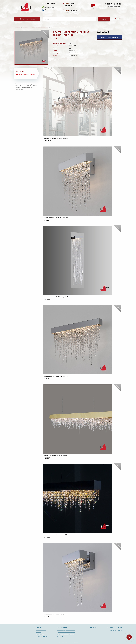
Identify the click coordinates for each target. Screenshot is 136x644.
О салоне (46, 4)
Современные (73, 55)
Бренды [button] (118, 18)
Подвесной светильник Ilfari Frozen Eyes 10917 (56, 535)
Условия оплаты (41, 630)
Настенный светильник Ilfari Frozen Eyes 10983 (56, 297)
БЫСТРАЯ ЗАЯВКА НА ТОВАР (109, 37)
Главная (17, 27)
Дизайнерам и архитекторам (66, 632)
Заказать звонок (113, 7)
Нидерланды (73, 45)
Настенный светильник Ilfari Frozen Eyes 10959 (56, 217)
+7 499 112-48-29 (112, 4)
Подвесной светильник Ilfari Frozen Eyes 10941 (56, 138)
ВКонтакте (96, 628)
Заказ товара (40, 634)
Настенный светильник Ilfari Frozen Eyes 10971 (56, 376)
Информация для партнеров (66, 630)
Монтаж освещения (42, 636)
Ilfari (70, 48)
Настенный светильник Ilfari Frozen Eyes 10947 (56, 614)
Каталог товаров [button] (29, 19)
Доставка (39, 632)
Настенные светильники (40, 27)
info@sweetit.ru (117, 630)
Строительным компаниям (66, 634)
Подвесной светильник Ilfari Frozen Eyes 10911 (56, 455)
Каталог (26, 27)
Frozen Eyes (72, 50)
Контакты (54, 4)
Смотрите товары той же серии (27, 75)
